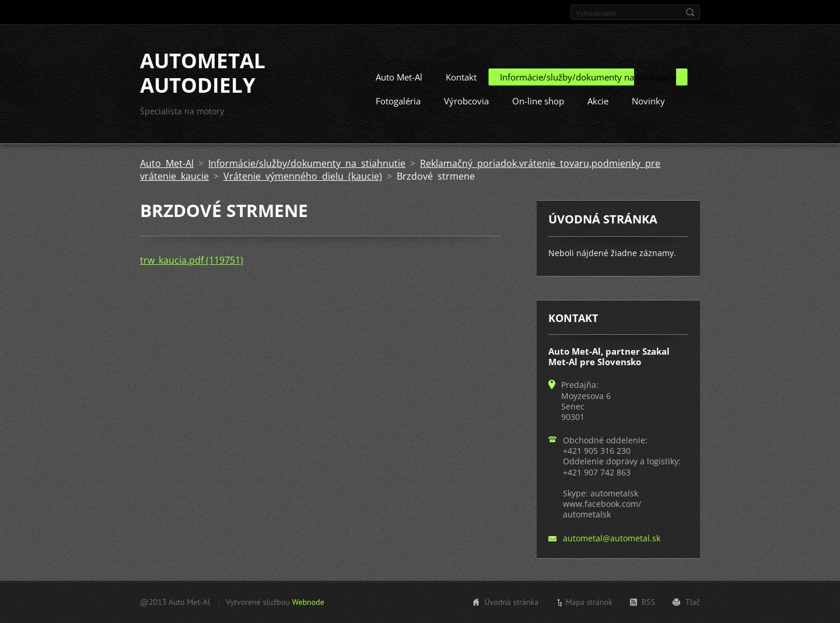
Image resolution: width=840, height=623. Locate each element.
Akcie (598, 101)
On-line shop (538, 101)
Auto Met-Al (399, 77)
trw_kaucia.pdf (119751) (192, 260)
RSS (648, 602)
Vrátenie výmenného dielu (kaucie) (303, 176)
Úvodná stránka (511, 602)
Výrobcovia (466, 101)
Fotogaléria (398, 101)
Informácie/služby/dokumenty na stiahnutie (588, 77)
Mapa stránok (589, 602)
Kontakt (461, 77)
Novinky (648, 101)
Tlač (693, 602)
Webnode (308, 602)
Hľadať (690, 12)
